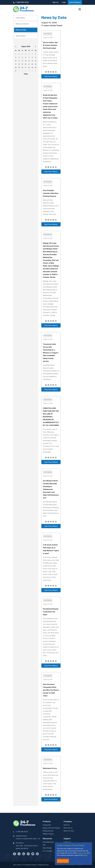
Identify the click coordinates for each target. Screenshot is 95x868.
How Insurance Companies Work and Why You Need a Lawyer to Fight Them (51, 690)
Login (64, 2)
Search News (21, 36)
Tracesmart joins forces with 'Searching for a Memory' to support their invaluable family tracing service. (51, 353)
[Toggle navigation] (80, 9)
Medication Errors (50, 768)
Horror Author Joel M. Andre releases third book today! (50, 45)
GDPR (85, 855)
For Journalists (48, 851)
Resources (47, 839)
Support (67, 839)
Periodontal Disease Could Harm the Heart (51, 612)
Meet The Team (69, 831)
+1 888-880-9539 (21, 2)
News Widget (47, 848)
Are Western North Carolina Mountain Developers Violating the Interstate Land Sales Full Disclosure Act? (51, 489)
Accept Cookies (63, 861)
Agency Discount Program (51, 828)
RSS (44, 845)
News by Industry (22, 24)
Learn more (82, 853)
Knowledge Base (48, 842)
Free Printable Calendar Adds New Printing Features (51, 193)
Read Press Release (51, 77)
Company (68, 822)
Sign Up (55, 2)
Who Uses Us (68, 828)
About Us (67, 825)
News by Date (21, 30)
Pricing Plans (47, 825)
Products (47, 822)
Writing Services (48, 831)
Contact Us (67, 842)
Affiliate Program (48, 834)
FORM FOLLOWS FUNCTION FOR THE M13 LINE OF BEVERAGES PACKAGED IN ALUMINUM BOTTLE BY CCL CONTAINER (51, 417)
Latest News (20, 18)
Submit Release (75, 2)
